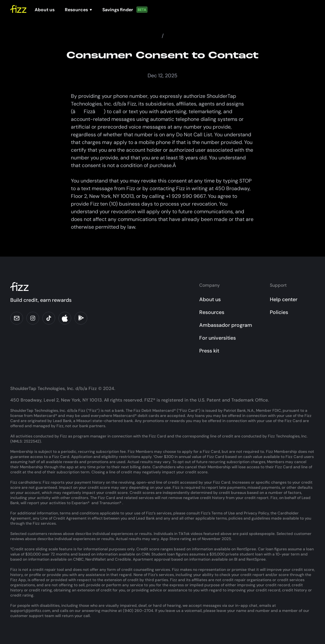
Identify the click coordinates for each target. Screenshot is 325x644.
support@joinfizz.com (30, 611)
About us (210, 299)
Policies (279, 312)
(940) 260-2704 (138, 611)
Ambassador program (226, 325)
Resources (212, 312)
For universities (218, 338)
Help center (284, 299)
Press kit (209, 351)
